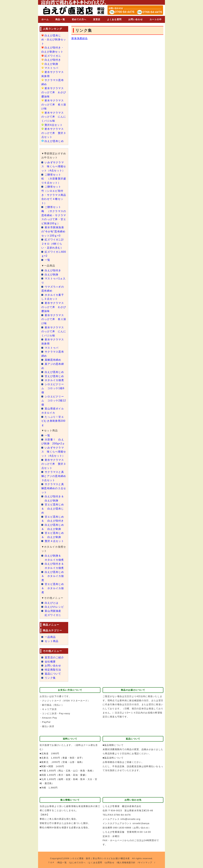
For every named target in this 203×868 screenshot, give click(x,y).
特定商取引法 (53, 670)
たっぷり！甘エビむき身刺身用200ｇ (53, 421)
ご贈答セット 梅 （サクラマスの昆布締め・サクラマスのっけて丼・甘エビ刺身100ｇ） (54, 215)
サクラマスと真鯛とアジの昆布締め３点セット (54, 476)
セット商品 (52, 641)
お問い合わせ (136, 19)
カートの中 (156, 19)
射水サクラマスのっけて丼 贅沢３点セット (54, 133)
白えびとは (52, 603)
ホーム (45, 19)
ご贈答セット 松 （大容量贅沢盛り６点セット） (54, 179)
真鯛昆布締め (53, 360)
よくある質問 (114, 19)
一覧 (47, 260)
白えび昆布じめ (54, 141)
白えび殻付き (53, 60)
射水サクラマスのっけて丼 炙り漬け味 (54, 105)
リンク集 (50, 678)
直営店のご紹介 (54, 657)
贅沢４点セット (54, 541)
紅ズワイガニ (53, 56)
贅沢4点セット (54, 125)
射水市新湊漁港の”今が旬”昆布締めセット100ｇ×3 (53, 231)
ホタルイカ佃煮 (54, 380)
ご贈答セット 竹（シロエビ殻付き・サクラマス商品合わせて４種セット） (54, 195)
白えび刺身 (51, 64)
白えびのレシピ (54, 607)
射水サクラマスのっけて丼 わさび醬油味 (54, 92)
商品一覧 (60, 19)
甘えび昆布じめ (54, 376)
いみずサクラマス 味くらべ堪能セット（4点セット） (54, 166)
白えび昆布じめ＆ (53, 576)
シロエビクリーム (53, 388)
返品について (53, 674)
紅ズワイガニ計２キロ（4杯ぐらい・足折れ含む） (53, 244)
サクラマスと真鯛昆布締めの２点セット (54, 488)
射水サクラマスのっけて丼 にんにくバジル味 (54, 117)
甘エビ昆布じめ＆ (53, 509)
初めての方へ (79, 19)
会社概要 (50, 662)
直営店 (97, 19)
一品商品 (50, 637)
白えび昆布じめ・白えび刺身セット (54, 40)
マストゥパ (51, 68)
